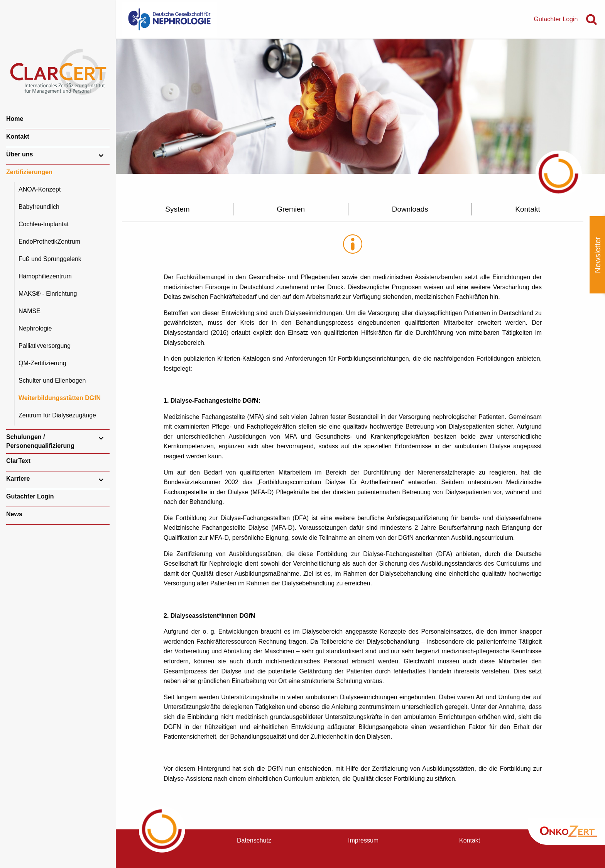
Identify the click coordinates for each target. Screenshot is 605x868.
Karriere (18, 479)
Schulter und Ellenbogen (52, 381)
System (177, 209)
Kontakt (18, 136)
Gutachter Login (30, 496)
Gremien (291, 209)
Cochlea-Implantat (44, 224)
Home (15, 119)
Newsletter (598, 255)
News (14, 514)
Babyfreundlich (39, 207)
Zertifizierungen (29, 172)
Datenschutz (254, 840)
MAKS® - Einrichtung (48, 294)
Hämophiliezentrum (45, 276)
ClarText (18, 461)
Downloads (410, 209)
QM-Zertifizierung (42, 363)
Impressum (363, 840)
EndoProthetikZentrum (49, 242)
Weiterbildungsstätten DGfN (60, 398)
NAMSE (30, 311)
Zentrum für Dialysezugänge (57, 415)
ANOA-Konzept (40, 189)
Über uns (19, 154)
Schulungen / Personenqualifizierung (40, 441)
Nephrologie (35, 328)
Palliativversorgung (45, 346)
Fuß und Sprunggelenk (50, 259)
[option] (360, 106)
